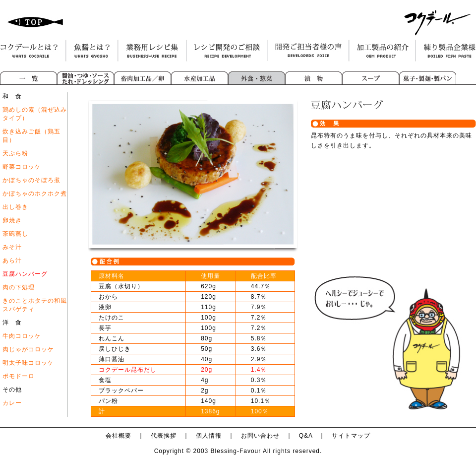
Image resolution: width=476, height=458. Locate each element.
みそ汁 (12, 247)
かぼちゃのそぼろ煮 (31, 180)
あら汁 (12, 261)
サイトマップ (351, 436)
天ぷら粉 (15, 153)
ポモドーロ (19, 376)
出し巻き (15, 207)
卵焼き (12, 220)
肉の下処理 (19, 287)
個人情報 (209, 436)
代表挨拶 (164, 436)
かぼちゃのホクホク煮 (35, 194)
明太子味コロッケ (28, 363)
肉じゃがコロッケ (28, 349)
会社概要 (119, 436)
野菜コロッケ (22, 167)
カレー (12, 403)
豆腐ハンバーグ (25, 274)
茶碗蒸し (15, 234)
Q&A (306, 436)
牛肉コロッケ (22, 336)
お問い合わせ (260, 436)
